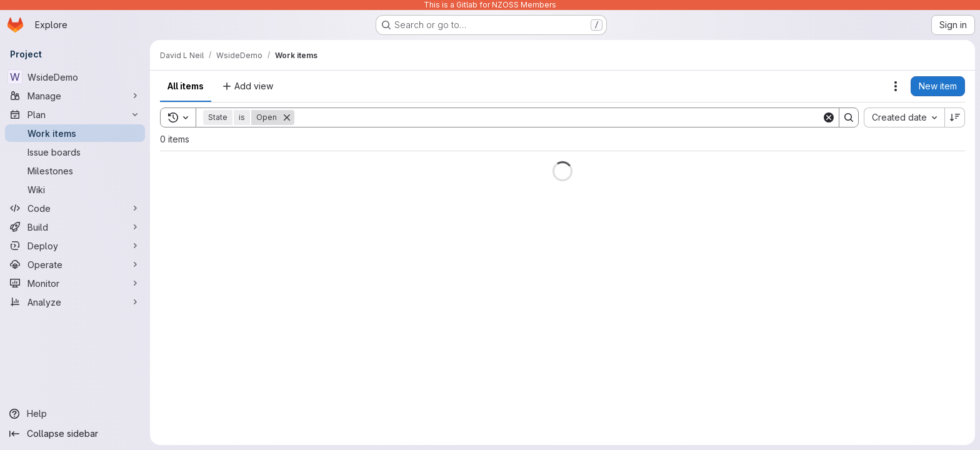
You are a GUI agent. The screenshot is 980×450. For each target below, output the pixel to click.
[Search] (558, 117)
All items (186, 86)
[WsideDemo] (75, 77)
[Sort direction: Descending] (955, 117)
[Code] (75, 208)
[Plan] (75, 114)
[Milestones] (75, 171)
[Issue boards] (75, 152)
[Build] (75, 227)
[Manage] (75, 96)
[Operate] (75, 264)
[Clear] (829, 117)
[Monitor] (75, 283)
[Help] (75, 414)
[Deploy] (75, 246)
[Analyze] (75, 302)
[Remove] (287, 117)
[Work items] (75, 133)
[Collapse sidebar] (75, 434)
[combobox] (904, 117)
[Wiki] (75, 189)
